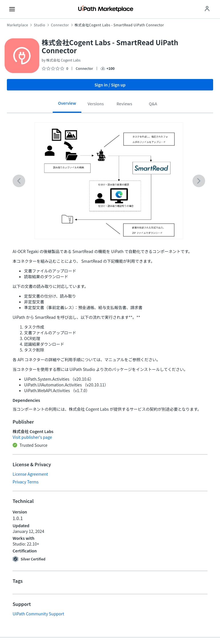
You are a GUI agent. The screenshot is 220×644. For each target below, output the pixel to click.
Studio (40, 25)
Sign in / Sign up (110, 85)
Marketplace (17, 25)
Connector (60, 25)
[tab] (67, 105)
